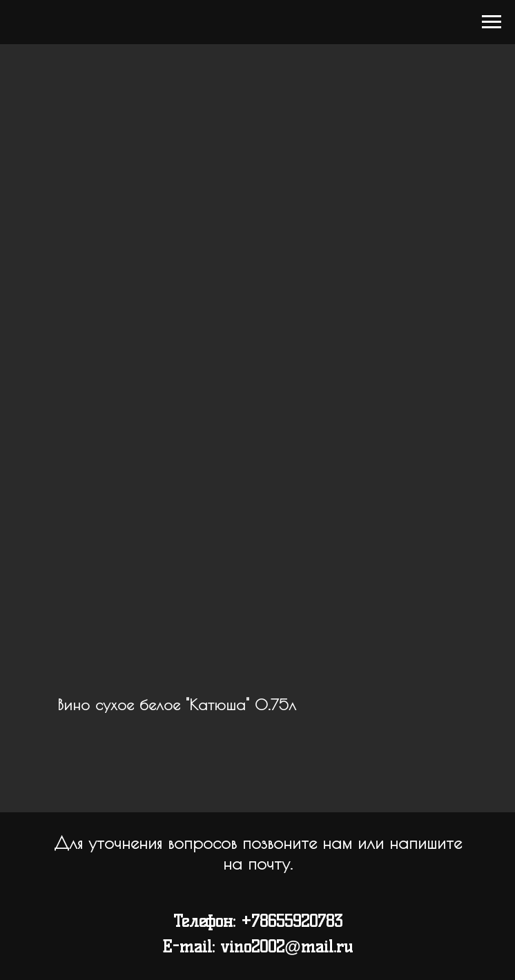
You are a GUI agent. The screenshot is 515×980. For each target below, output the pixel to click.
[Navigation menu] (492, 22)
